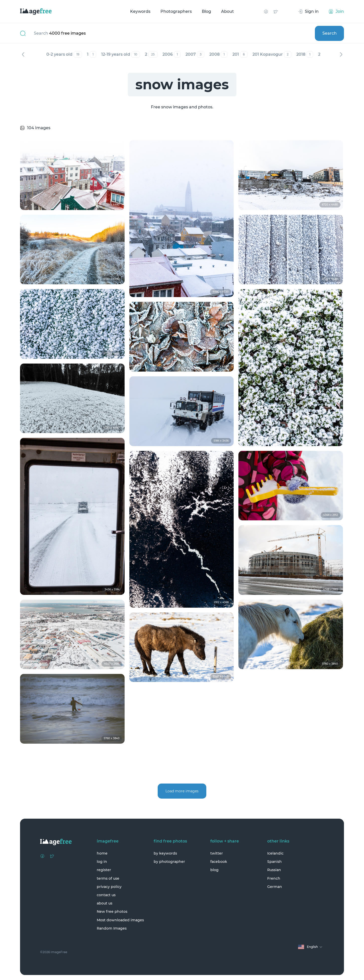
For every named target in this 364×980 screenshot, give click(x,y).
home (102, 853)
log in (102, 862)
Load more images (182, 791)
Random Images (112, 928)
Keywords (140, 11)
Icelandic (275, 853)
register (104, 870)
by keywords (165, 853)
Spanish (275, 862)
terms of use (108, 878)
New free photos (112, 912)
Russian (274, 870)
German (275, 887)
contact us (106, 895)
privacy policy (109, 887)
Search (330, 33)
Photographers (176, 11)
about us (105, 903)
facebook (219, 862)
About (227, 11)
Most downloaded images (120, 920)
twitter (217, 853)
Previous (23, 54)
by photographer (169, 862)
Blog (206, 11)
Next (341, 54)
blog (214, 870)
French (274, 878)
